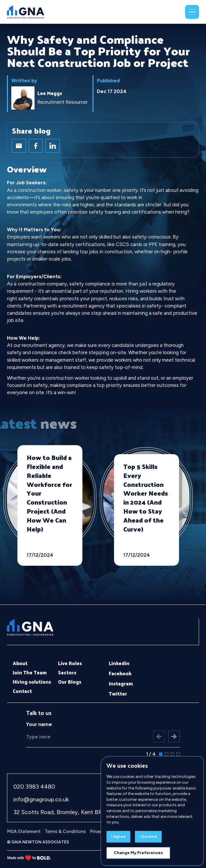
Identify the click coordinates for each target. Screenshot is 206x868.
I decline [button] (148, 837)
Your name (39, 724)
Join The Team (30, 673)
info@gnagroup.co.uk (41, 799)
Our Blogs (70, 682)
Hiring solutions (32, 682)
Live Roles (70, 663)
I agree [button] (118, 837)
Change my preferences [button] (138, 853)
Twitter (118, 694)
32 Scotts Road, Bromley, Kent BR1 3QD (65, 812)
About (20, 663)
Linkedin (119, 663)
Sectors (67, 673)
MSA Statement (24, 831)
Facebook (120, 674)
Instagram (121, 684)
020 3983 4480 (34, 787)
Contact (22, 691)
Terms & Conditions (65, 831)
